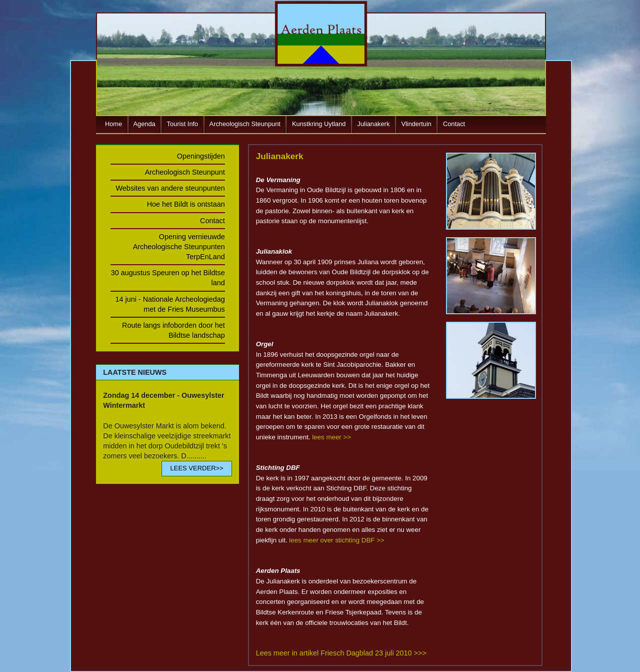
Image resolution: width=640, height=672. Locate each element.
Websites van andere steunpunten (170, 188)
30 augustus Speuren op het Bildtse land (168, 278)
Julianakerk (374, 124)
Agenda (144, 124)
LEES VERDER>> (196, 468)
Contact (454, 124)
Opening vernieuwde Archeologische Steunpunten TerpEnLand (179, 247)
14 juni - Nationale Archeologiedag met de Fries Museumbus (170, 304)
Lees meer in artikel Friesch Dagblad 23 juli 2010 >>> (341, 653)
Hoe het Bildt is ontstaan (186, 204)
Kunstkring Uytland (319, 124)
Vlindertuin (416, 124)
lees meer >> (331, 437)
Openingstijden (201, 156)
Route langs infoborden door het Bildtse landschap (173, 330)
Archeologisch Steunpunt (245, 124)
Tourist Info (183, 124)
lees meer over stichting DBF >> (336, 540)
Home (113, 124)
